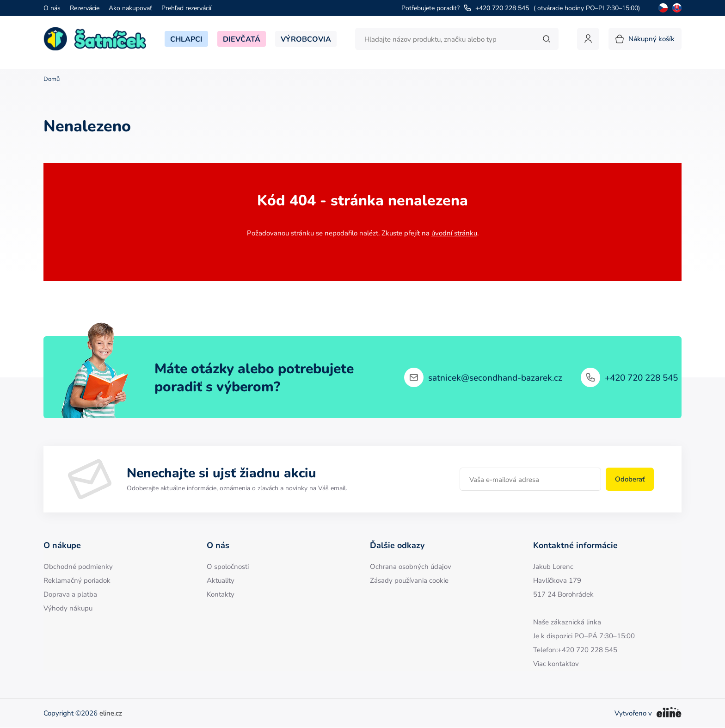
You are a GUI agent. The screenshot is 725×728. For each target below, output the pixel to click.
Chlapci (186, 39)
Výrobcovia (306, 39)
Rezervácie (85, 8)
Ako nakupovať (130, 8)
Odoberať (630, 479)
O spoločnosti (228, 566)
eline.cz (111, 713)
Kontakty (221, 594)
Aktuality (221, 580)
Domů (52, 79)
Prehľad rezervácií (186, 8)
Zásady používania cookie (409, 580)
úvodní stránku (454, 233)
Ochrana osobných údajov (411, 566)
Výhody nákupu (68, 608)
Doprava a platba (70, 594)
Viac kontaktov (556, 663)
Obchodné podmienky (78, 566)
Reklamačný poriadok (77, 580)
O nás (52, 8)
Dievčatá (242, 39)
